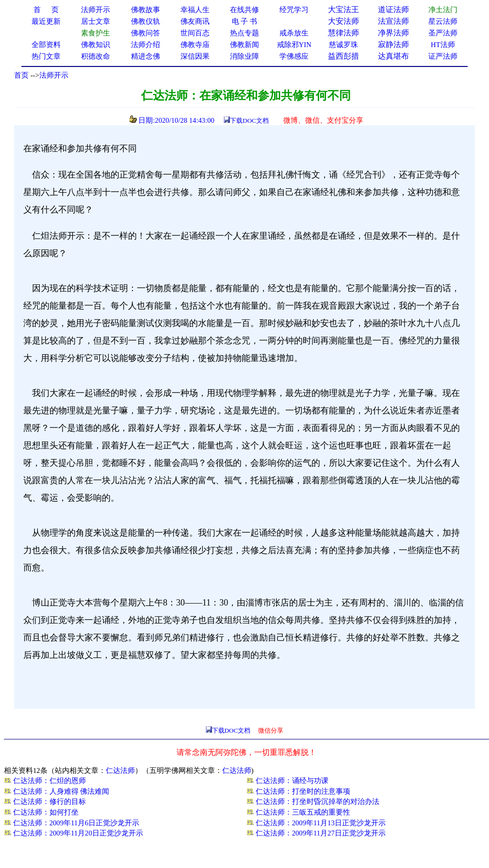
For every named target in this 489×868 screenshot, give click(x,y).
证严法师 (443, 56)
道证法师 (393, 9)
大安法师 (343, 21)
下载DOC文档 (249, 121)
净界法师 (393, 33)
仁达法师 (120, 770)
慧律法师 (343, 33)
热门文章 (46, 56)
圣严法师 (443, 33)
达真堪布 (393, 56)
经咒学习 (294, 10)
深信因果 (195, 56)
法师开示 (54, 75)
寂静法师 (393, 44)
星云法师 (443, 21)
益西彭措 (343, 56)
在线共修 (244, 10)
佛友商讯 (195, 21)
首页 (21, 75)
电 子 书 (244, 21)
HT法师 (443, 45)
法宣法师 (393, 21)
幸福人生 (195, 10)
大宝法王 (343, 9)
